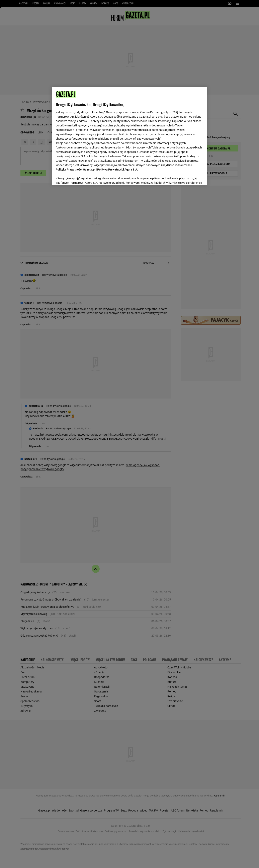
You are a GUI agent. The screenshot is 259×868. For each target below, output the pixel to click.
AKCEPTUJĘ (190, 177)
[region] (129, 135)
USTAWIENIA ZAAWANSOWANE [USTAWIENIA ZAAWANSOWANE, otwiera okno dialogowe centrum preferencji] (82, 177)
